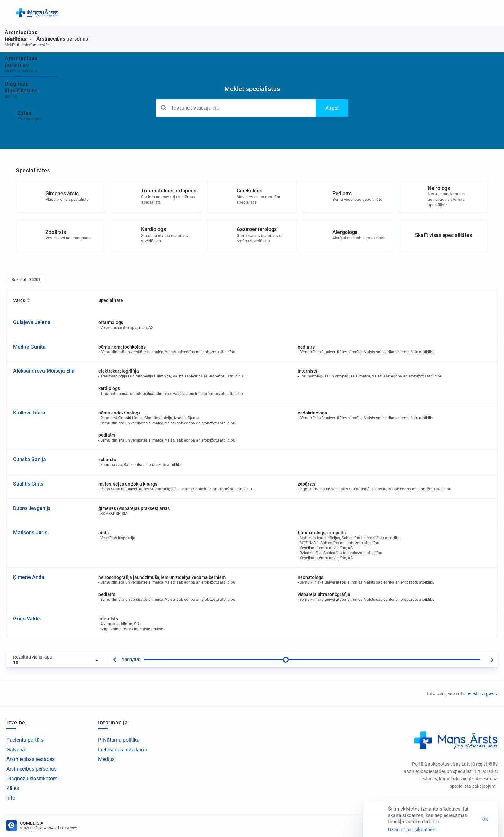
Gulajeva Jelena (32, 322)
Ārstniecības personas (32, 769)
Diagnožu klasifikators (32, 779)
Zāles (13, 788)
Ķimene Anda (29, 577)
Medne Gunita (29, 347)
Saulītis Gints (28, 484)
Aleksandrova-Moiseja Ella (44, 371)
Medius (106, 759)
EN (485, 13)
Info (11, 798)
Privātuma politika (119, 740)
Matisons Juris (30, 532)
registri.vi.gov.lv (482, 693)
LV (461, 13)
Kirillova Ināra (29, 413)
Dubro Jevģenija (32, 508)
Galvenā (16, 750)
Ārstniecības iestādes (31, 759)
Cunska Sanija (30, 459)
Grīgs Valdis (27, 619)
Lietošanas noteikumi (122, 750)
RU (473, 13)
